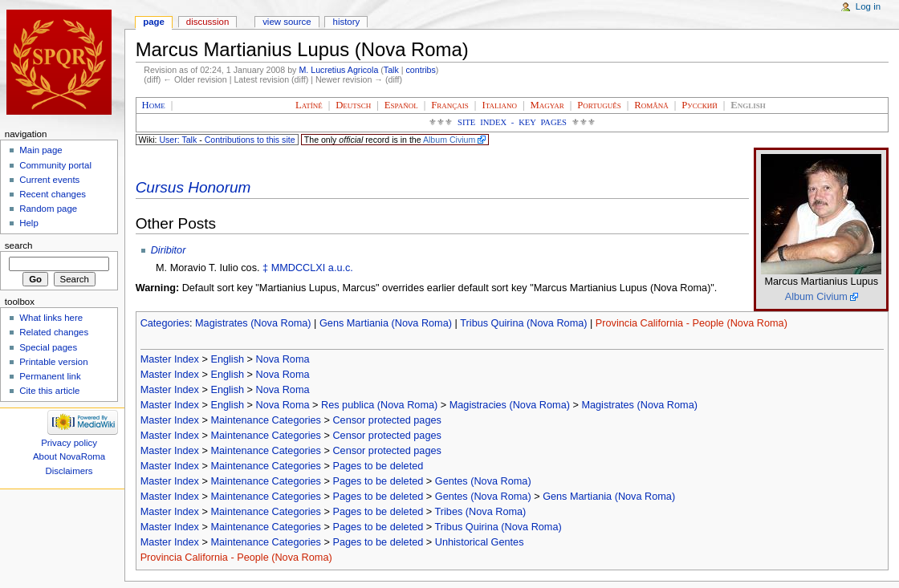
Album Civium (449, 140)
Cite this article (49, 391)
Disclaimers (69, 471)
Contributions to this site (250, 140)
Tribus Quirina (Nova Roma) (523, 323)
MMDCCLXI (299, 268)
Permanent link (50, 376)
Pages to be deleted (378, 466)
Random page (48, 209)
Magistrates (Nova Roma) (253, 323)
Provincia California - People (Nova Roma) (692, 323)
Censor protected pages (386, 420)
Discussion (207, 22)
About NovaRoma (69, 456)
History (347, 22)
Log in (868, 6)
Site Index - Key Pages (512, 122)
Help (29, 223)
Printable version (53, 362)
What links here (51, 318)
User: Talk (178, 140)
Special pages (48, 347)
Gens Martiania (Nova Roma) (386, 323)
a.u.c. (341, 268)
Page (154, 22)
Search (19, 245)
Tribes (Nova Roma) (481, 512)
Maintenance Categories (266, 420)
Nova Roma (283, 359)
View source (287, 22)
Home (154, 105)
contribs (421, 70)
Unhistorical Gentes (480, 542)
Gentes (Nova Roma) (483, 481)
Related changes (54, 332)
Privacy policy (69, 443)
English (227, 359)
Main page (41, 150)
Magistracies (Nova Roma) (510, 405)
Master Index (170, 359)
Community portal (55, 165)
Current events (49, 180)
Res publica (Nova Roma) (379, 405)
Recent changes (53, 194)
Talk (391, 70)
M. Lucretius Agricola (338, 70)
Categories (165, 323)
